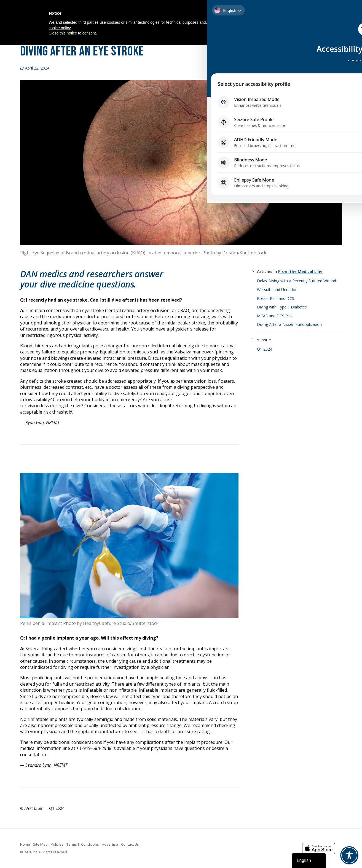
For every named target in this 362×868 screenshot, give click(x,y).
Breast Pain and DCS (276, 298)
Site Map (40, 844)
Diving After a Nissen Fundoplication (289, 324)
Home (25, 844)
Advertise (110, 844)
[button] (311, 13)
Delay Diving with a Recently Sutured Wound (297, 281)
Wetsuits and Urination (277, 290)
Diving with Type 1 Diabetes (282, 307)
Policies (57, 844)
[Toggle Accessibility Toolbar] (349, 855)
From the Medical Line (300, 271)
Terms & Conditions (83, 844)
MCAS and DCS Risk (275, 316)
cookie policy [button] (60, 28)
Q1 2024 (265, 349)
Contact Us (130, 844)
